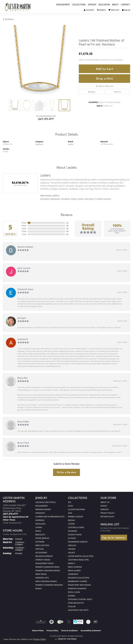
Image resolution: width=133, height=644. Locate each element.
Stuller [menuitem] (72, 606)
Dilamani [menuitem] (72, 531)
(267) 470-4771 (46, 119)
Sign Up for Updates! (114, 537)
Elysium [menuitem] (72, 538)
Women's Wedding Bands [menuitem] (48, 570)
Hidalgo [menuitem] (72, 545)
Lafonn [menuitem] (72, 549)
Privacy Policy (108, 513)
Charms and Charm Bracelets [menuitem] (50, 517)
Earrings (89, 199)
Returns (118, 92)
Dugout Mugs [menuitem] (75, 535)
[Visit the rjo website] (95, 622)
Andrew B (23, 339)
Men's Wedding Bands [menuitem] (46, 581)
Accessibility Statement (91, 631)
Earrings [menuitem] (40, 520)
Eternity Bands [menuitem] (43, 560)
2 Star (24, 231)
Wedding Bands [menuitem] (43, 509)
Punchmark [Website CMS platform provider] (72, 639)
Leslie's (71, 144)
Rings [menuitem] (38, 531)
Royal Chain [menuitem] (74, 592)
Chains (81, 199)
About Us (105, 502)
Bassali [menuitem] (72, 520)
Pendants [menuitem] (40, 513)
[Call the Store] (10, 514)
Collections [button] (79, 5)
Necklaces (9, 19)
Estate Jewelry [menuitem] (42, 538)
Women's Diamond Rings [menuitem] (47, 567)
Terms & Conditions (69, 631)
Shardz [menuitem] (72, 596)
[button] (89, 10)
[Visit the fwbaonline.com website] (60, 622)
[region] (39, 62)
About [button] (115, 5)
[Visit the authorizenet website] (52, 622)
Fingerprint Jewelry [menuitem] (78, 542)
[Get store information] (12, 523)
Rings (74, 199)
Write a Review (66, 472)
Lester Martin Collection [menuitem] (81, 556)
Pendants (65, 199)
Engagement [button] (63, 5)
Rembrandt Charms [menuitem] (78, 581)
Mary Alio (23, 378)
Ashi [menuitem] (70, 513)
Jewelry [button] (92, 5)
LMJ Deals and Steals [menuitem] (46, 502)
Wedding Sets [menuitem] (42, 578)
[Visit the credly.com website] (88, 622)
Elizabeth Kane (25, 289)
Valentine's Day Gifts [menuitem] (78, 610)
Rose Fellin (23, 422)
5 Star (24, 223)
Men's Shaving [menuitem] (75, 567)
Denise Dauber (25, 247)
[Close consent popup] (56, 639)
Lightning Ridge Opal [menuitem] (79, 560)
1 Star (24, 234)
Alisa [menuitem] (70, 506)
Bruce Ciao (23, 443)
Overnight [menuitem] (73, 574)
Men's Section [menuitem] (42, 545)
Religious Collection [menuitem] (79, 578)
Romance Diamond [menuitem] (77, 588)
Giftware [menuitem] (40, 542)
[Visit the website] (68, 622)
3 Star (24, 228)
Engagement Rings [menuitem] (45, 563)
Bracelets (45, 199)
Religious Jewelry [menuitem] (44, 556)
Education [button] (104, 5)
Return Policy (107, 517)
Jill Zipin (22, 318)
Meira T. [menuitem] (72, 563)
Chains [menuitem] (39, 527)
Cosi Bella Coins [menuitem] (76, 527)
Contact (125, 5)
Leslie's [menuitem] (72, 553)
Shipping (92, 92)
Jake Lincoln (24, 268)
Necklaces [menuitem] (40, 524)
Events (104, 506)
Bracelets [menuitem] (40, 535)
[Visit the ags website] (41, 622)
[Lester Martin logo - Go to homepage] (18, 7)
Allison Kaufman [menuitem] (76, 509)
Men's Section (104, 199)
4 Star (24, 226)
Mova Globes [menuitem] (74, 570)
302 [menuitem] (70, 502)
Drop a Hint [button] (105, 78)
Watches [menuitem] (39, 549)
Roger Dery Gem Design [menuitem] (79, 585)
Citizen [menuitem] (71, 524)
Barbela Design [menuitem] (76, 517)
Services (105, 509)
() (67, 223)
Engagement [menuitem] (42, 506)
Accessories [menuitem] (41, 553)
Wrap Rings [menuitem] (41, 574)
